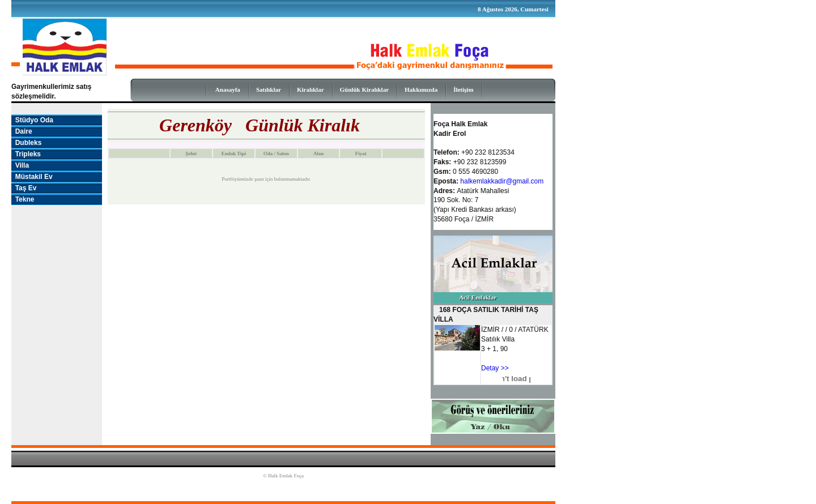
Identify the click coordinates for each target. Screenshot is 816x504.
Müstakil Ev (32, 177)
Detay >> (495, 368)
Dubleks (26, 143)
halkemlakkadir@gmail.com (502, 181)
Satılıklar (269, 89)
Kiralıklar (311, 89)
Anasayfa (228, 89)
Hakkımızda (421, 89)
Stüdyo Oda (32, 120)
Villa (20, 165)
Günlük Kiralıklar (365, 89)
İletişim (463, 89)
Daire (22, 131)
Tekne (23, 199)
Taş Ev (24, 188)
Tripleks (26, 154)
